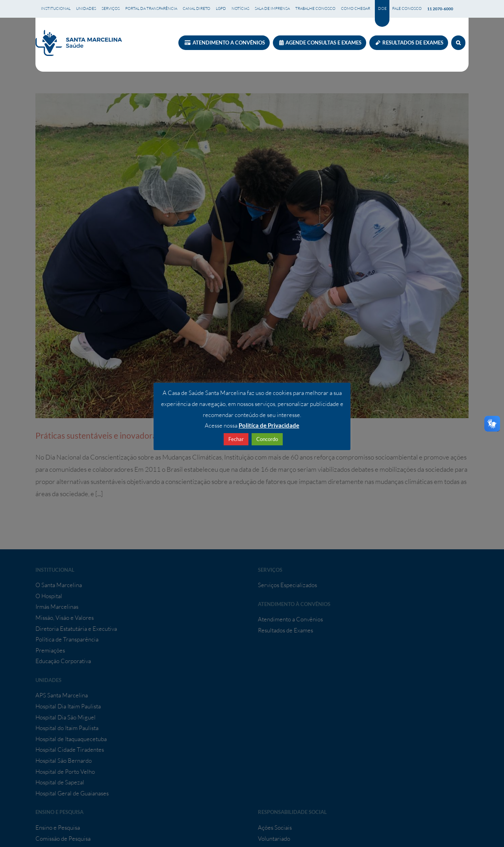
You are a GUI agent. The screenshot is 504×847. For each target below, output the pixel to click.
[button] (458, 43)
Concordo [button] (267, 439)
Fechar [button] (236, 439)
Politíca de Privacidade (269, 425)
